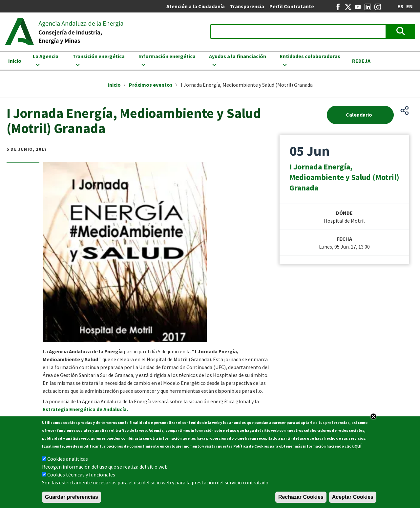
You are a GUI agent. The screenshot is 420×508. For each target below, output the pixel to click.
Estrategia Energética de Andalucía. (85, 409)
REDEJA (361, 61)
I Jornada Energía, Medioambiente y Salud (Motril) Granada (344, 177)
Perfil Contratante (292, 6)
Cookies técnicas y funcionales (81, 475)
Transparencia (247, 6)
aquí (357, 447)
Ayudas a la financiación (238, 56)
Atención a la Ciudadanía (196, 6)
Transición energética (99, 56)
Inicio (15, 61)
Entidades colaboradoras (310, 56)
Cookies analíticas (68, 460)
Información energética (167, 56)
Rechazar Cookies (301, 498)
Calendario (359, 115)
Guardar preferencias (72, 498)
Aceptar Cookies (353, 498)
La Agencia (46, 56)
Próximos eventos (151, 85)
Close (373, 417)
